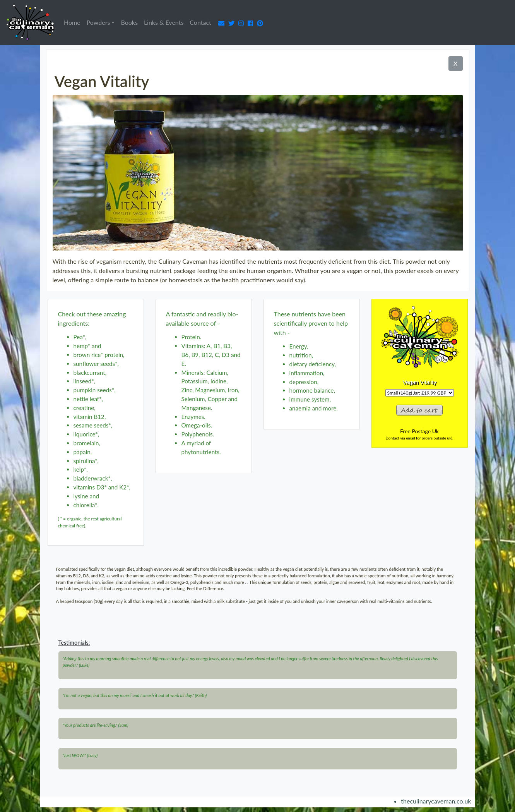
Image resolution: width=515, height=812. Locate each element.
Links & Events (164, 22)
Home (74, 22)
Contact (200, 22)
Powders (98, 22)
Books (129, 22)
